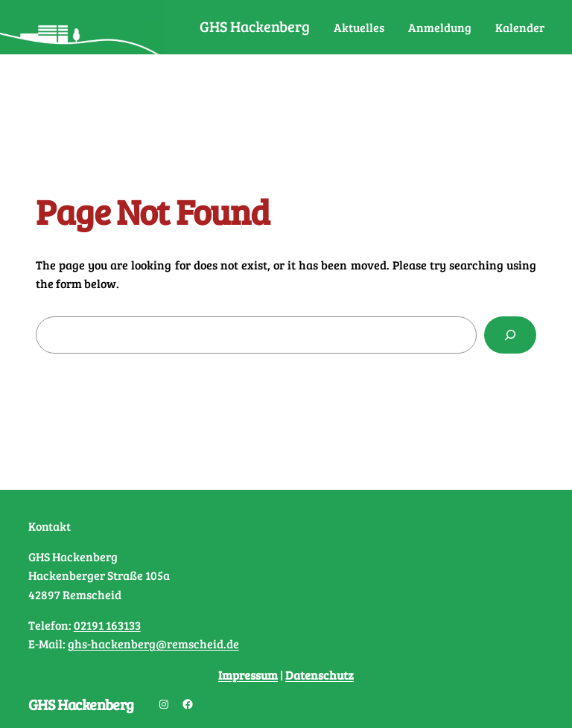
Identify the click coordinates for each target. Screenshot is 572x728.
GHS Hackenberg (255, 26)
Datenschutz (320, 675)
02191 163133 (107, 625)
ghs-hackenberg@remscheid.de (153, 644)
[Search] (510, 335)
